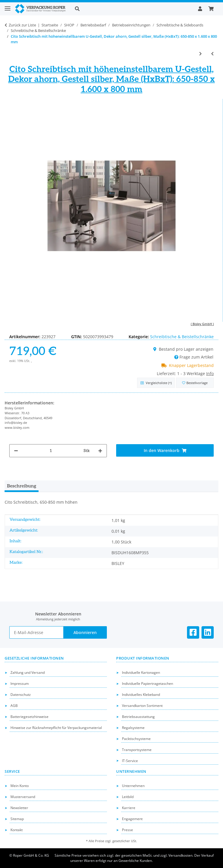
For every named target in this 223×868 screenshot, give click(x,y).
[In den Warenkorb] (165, 450)
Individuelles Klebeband (141, 695)
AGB (14, 706)
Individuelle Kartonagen (141, 672)
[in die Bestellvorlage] (195, 383)
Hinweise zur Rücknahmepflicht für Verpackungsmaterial (56, 728)
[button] (132, 9)
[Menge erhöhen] (100, 451)
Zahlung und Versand (28, 672)
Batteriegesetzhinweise (29, 717)
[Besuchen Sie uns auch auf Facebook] (193, 632)
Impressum (20, 684)
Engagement (132, 819)
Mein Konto (20, 786)
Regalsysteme (133, 728)
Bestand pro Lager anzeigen (183, 349)
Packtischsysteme (136, 739)
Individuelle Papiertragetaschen (148, 684)
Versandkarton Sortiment (142, 706)
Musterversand (23, 797)
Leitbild (128, 797)
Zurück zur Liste (22, 25)
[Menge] (51, 451)
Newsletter (19, 808)
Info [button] (210, 373)
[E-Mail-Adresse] (36, 632)
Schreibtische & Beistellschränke (182, 337)
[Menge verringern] (16, 451)
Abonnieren (85, 632)
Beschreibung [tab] (22, 486)
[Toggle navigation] (8, 6)
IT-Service (130, 761)
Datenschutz (21, 695)
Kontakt (17, 830)
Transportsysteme (137, 750)
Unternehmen (133, 786)
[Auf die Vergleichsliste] (156, 383)
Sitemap (17, 819)
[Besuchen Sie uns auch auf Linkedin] (208, 632)
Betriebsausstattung (138, 717)
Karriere (129, 808)
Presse (127, 830)
